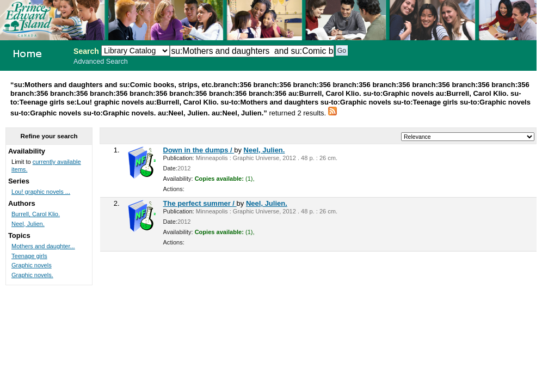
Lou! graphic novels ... (41, 192)
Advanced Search (101, 62)
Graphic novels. (32, 275)
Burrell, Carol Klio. (36, 214)
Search (86, 51)
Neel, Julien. (264, 150)
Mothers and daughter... (43, 246)
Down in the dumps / (199, 150)
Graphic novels (32, 265)
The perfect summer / (200, 203)
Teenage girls (29, 256)
